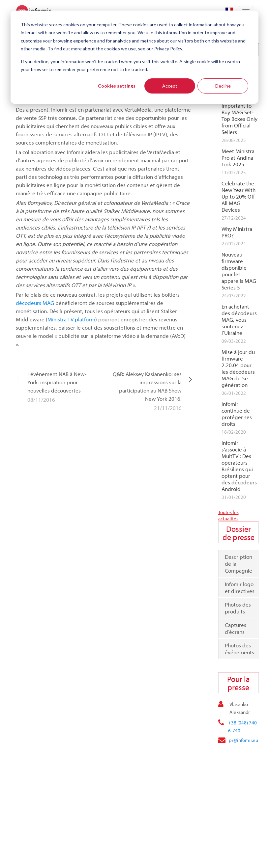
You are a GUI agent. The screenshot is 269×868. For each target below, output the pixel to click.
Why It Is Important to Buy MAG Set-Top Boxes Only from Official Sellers (239, 116)
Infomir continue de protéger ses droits (237, 414)
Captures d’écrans (236, 628)
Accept (170, 86)
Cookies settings (117, 86)
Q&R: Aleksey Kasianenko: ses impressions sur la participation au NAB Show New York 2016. (147, 386)
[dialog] (134, 57)
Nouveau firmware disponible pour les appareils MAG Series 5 (239, 271)
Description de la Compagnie (239, 564)
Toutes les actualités (228, 515)
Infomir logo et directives (240, 587)
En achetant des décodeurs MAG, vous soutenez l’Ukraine (239, 320)
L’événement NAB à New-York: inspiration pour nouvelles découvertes (57, 382)
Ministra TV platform (71, 319)
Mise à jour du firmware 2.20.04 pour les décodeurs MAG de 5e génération (238, 368)
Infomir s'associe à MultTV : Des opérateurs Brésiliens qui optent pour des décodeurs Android (239, 466)
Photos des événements (239, 649)
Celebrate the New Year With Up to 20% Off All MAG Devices (239, 197)
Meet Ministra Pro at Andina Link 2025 (238, 158)
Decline (223, 86)
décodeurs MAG (35, 303)
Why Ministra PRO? (237, 232)
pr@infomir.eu (243, 740)
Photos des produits (238, 608)
